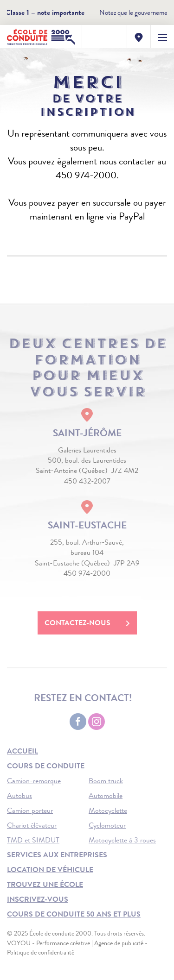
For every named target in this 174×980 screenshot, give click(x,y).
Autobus (19, 795)
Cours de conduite (46, 766)
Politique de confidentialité (41, 952)
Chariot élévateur (32, 825)
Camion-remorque (34, 781)
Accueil (23, 751)
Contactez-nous (87, 623)
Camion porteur (30, 810)
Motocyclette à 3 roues (122, 840)
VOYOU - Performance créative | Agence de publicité (75, 943)
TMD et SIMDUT (33, 840)
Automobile (106, 795)
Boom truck (106, 781)
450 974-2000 (87, 573)
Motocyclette (108, 810)
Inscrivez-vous (38, 899)
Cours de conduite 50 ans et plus (74, 914)
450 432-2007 (87, 481)
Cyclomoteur (107, 825)
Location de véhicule (50, 870)
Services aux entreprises (57, 855)
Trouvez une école (45, 884)
